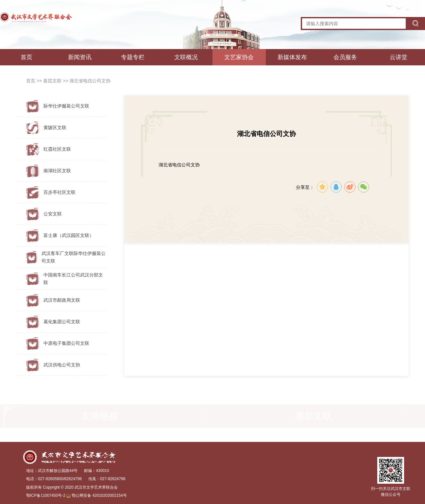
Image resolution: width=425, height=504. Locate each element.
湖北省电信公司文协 (90, 81)
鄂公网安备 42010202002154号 (99, 496)
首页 (26, 57)
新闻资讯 (80, 57)
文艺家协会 (239, 57)
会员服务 (345, 57)
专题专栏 (133, 57)
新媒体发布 (292, 57)
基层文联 (53, 81)
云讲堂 (399, 57)
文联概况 (186, 57)
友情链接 (100, 417)
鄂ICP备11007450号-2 (46, 496)
